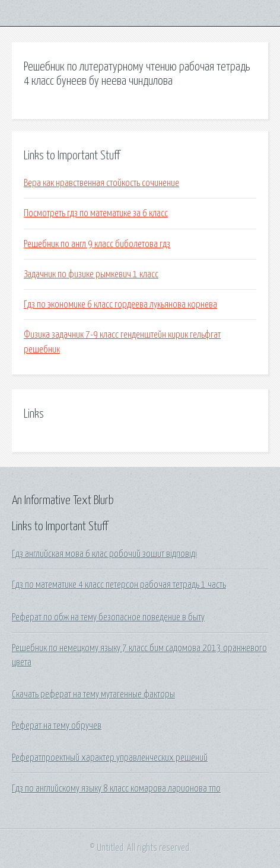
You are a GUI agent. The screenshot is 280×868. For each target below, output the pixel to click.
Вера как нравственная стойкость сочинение (101, 183)
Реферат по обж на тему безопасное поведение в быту (108, 617)
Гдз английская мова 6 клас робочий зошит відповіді (104, 554)
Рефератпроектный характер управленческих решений (110, 758)
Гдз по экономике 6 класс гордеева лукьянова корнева (120, 305)
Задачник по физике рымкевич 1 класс (91, 274)
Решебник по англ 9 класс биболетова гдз (97, 244)
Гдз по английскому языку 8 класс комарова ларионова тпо (116, 789)
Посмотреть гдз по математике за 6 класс (96, 213)
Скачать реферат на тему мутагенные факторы (93, 694)
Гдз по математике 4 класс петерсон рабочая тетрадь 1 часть (119, 585)
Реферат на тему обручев (57, 726)
